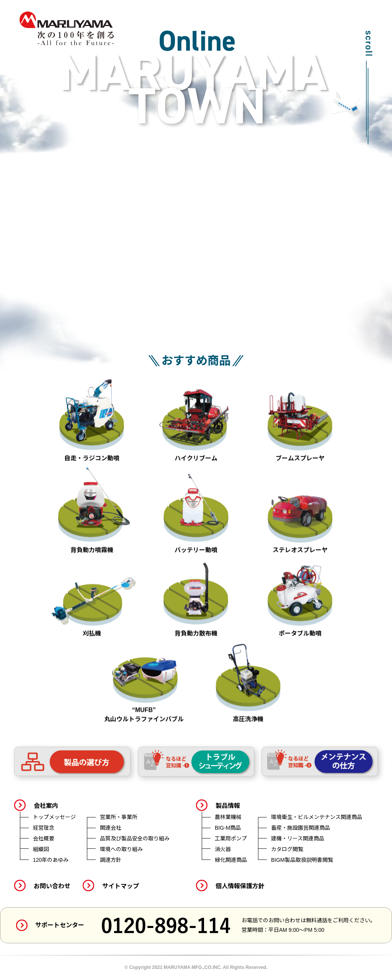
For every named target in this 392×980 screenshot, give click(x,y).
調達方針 (111, 860)
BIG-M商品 (228, 828)
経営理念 (44, 828)
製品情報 (228, 806)
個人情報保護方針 (240, 886)
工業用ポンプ (231, 838)
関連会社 (111, 828)
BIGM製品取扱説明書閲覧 (302, 860)
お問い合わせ (52, 886)
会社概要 (44, 838)
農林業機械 (228, 817)
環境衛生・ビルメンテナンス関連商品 (317, 817)
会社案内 (46, 806)
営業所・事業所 (119, 817)
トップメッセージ (54, 817)
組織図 (41, 849)
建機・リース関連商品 (298, 838)
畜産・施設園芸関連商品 (301, 828)
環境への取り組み (121, 849)
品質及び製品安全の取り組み (135, 838)
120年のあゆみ (51, 860)
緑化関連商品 (231, 860)
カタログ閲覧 (287, 849)
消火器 (223, 849)
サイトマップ (121, 886)
